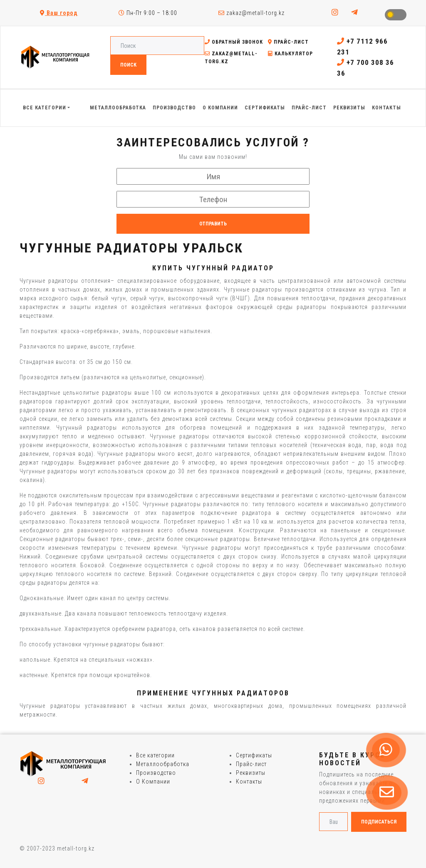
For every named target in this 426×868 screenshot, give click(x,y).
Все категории (155, 755)
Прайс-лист (288, 42)
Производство (156, 773)
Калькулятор (290, 54)
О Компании (153, 781)
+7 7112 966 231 (362, 47)
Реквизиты (251, 773)
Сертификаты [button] (265, 108)
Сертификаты (254, 755)
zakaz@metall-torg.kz (251, 13)
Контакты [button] (386, 108)
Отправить (213, 224)
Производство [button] (174, 108)
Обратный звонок (234, 42)
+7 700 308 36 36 (365, 68)
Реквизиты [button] (349, 108)
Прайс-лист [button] (309, 108)
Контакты (249, 781)
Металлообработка (163, 764)
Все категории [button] (45, 108)
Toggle (396, 15)
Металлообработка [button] (118, 108)
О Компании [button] (220, 108)
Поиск (128, 65)
